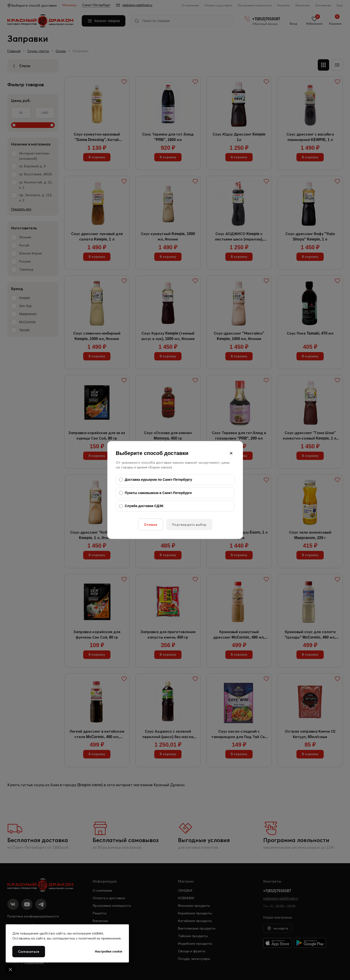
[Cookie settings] (10, 970)
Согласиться (29, 952)
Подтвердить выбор (189, 524)
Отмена (150, 524)
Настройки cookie (109, 951)
